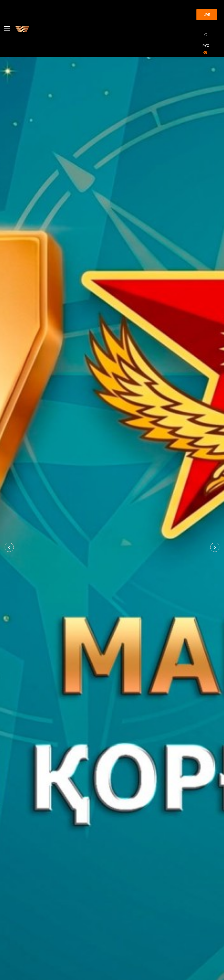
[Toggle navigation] (7, 29)
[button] (9, 547)
